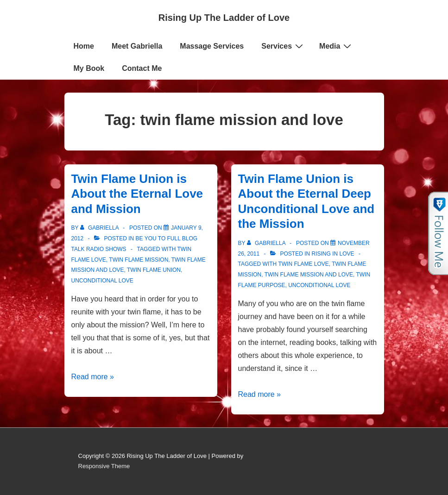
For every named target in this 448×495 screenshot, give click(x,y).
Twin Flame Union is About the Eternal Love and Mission (137, 194)
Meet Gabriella (137, 46)
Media (336, 46)
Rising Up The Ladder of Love (224, 18)
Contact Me (142, 68)
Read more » (93, 377)
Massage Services (212, 46)
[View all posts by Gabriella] (100, 228)
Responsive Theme (104, 466)
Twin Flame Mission (139, 260)
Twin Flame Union (154, 270)
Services (283, 46)
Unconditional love (102, 281)
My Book (89, 68)
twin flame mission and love (309, 275)
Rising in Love (333, 254)
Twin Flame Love (303, 264)
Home (84, 46)
